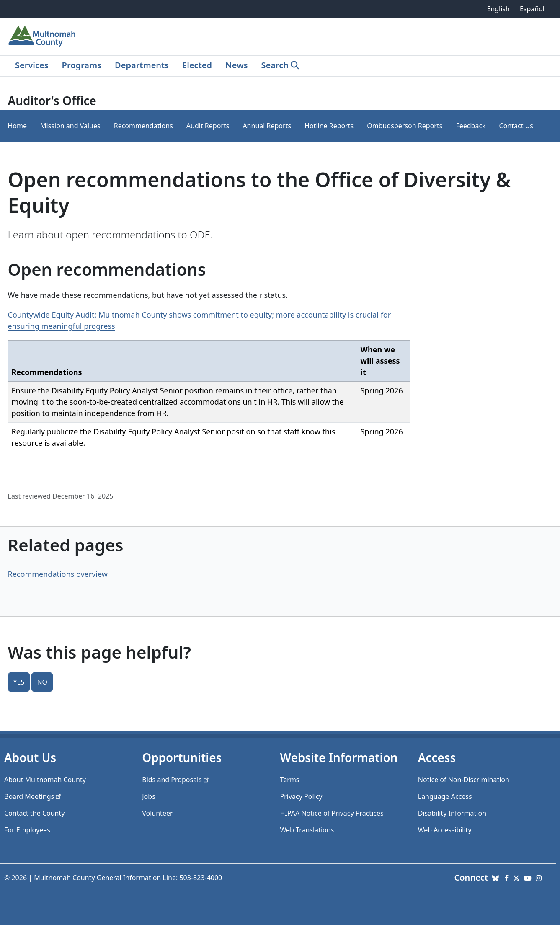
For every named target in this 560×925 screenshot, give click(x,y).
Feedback (471, 126)
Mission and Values (70, 126)
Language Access (445, 796)
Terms (290, 780)
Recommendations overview (58, 574)
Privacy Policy (301, 796)
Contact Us (516, 126)
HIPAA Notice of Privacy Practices (332, 813)
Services (32, 65)
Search (275, 65)
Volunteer (157, 813)
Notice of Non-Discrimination (464, 780)
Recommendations (143, 126)
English (498, 9)
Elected (197, 65)
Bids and (176, 780)
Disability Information (452, 813)
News (237, 65)
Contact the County (34, 813)
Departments (142, 65)
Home (18, 126)
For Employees (27, 830)
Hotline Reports (329, 126)
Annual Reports (267, 126)
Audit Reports (208, 126)
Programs (82, 65)
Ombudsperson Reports (405, 126)
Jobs (149, 796)
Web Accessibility (445, 830)
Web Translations (307, 830)
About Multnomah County (45, 780)
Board (33, 796)
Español (532, 9)
